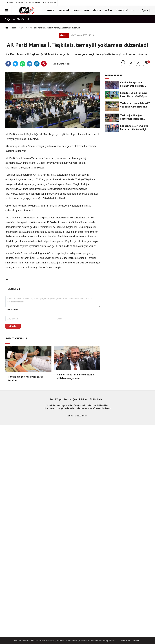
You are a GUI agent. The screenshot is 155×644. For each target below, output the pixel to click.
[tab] (14, 289)
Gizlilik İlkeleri (50, 3)
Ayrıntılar (125, 641)
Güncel (51, 10)
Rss (52, 399)
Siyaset (97, 10)
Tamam (136, 641)
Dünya (76, 10)
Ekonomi (64, 10)
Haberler (14, 28)
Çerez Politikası (33, 3)
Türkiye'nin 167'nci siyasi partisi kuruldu (26, 379)
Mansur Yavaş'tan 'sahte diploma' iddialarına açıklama (75, 376)
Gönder (13, 326)
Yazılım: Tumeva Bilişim (76, 416)
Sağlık (109, 10)
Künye (10, 3)
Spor (86, 10)
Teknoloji (122, 10)
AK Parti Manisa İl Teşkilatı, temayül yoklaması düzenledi (55, 28)
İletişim (20, 3)
